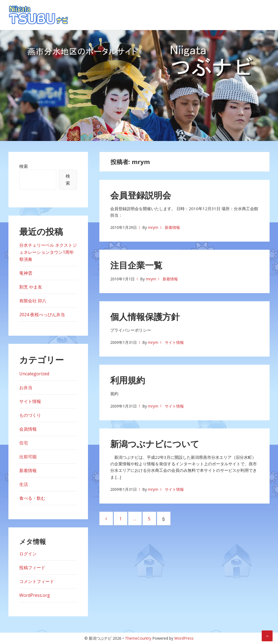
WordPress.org (35, 595)
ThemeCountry (138, 638)
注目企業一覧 (136, 265)
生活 (24, 484)
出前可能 (28, 457)
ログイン (28, 554)
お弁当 (26, 387)
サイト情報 (174, 342)
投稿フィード (32, 568)
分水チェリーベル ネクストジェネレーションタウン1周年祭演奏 (48, 252)
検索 (24, 166)
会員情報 (28, 429)
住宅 (24, 443)
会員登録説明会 (141, 195)
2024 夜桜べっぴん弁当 (42, 315)
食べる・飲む (32, 498)
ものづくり (30, 415)
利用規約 (128, 380)
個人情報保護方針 (145, 317)
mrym (153, 227)
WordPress (184, 638)
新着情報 (172, 227)
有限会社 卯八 (33, 301)
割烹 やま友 (31, 287)
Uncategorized (34, 374)
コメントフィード (37, 581)
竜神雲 (26, 273)
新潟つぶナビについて (155, 444)
